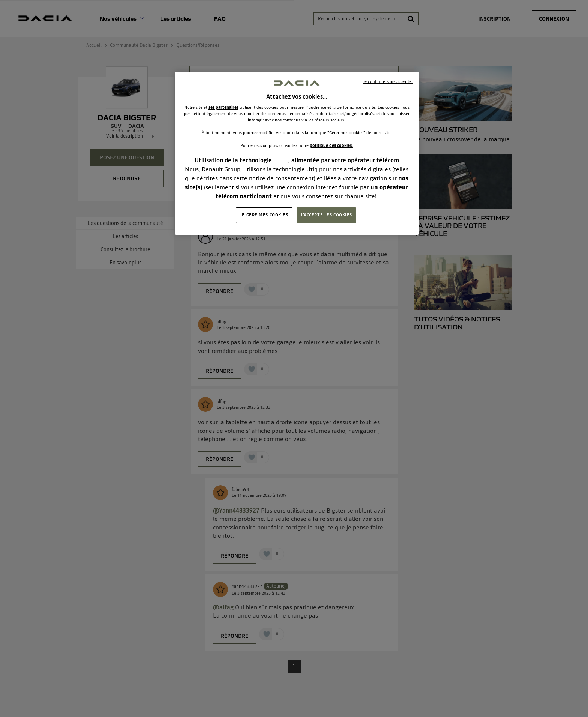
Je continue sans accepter (388, 81)
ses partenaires (223, 107)
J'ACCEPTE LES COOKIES (326, 215)
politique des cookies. (331, 145)
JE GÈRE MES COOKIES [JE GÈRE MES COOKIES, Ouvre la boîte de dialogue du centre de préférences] (264, 215)
